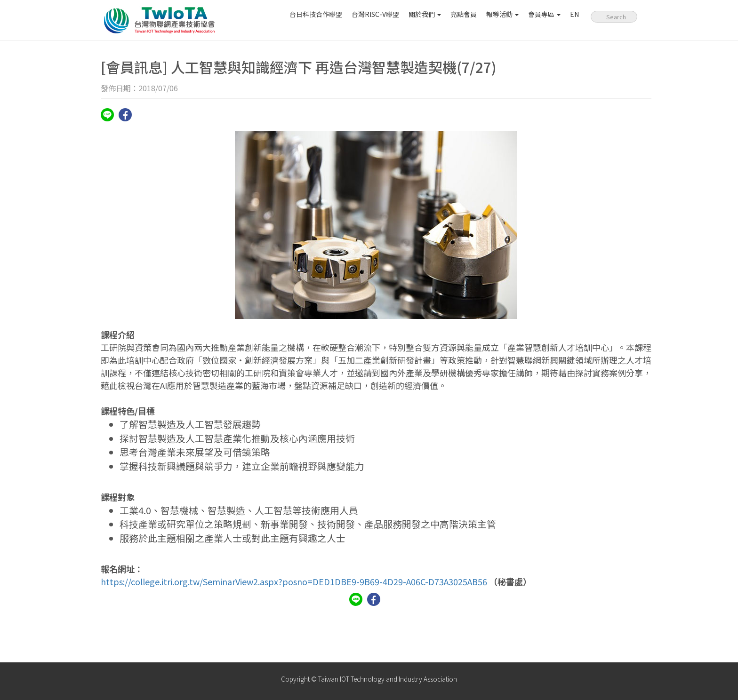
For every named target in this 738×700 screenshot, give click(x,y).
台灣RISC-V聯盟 (375, 14)
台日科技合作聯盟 (316, 14)
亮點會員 (464, 14)
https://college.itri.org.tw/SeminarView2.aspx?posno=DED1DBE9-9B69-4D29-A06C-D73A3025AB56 (294, 581)
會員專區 (544, 14)
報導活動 (502, 14)
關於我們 (425, 14)
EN (574, 14)
